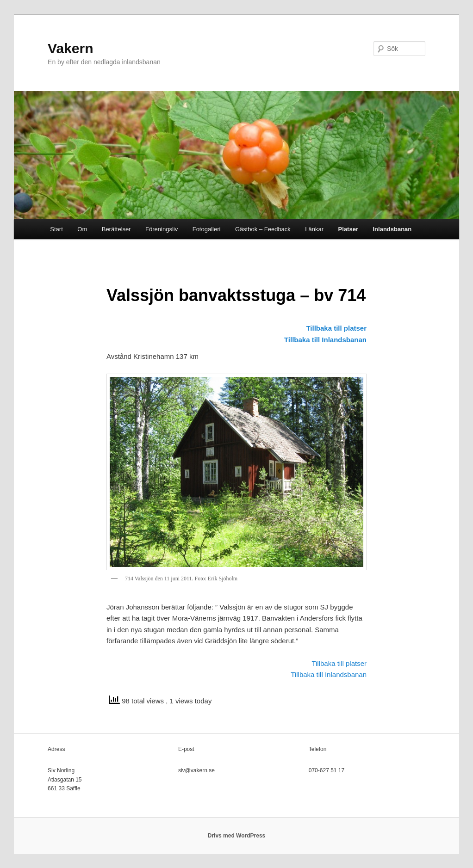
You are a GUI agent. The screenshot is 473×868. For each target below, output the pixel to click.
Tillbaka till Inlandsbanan (325, 340)
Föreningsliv (162, 229)
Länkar (314, 229)
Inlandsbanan (392, 229)
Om (82, 229)
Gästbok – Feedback (263, 229)
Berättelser (116, 229)
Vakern (70, 48)
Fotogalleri (207, 229)
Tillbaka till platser (336, 328)
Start (56, 229)
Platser (348, 229)
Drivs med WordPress (237, 836)
